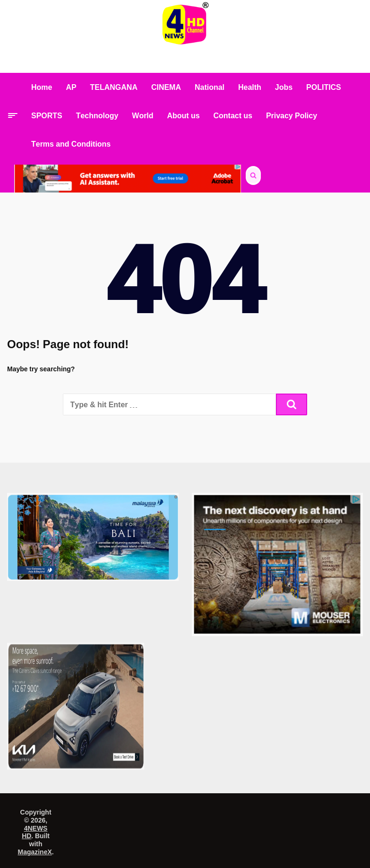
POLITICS (324, 87)
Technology (97, 115)
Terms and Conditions (71, 144)
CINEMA (166, 87)
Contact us (233, 115)
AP (71, 87)
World (142, 115)
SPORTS (47, 115)
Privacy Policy (292, 115)
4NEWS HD (34, 832)
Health (250, 87)
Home (42, 87)
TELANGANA (114, 87)
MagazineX (35, 852)
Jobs (284, 87)
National (210, 87)
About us (184, 115)
